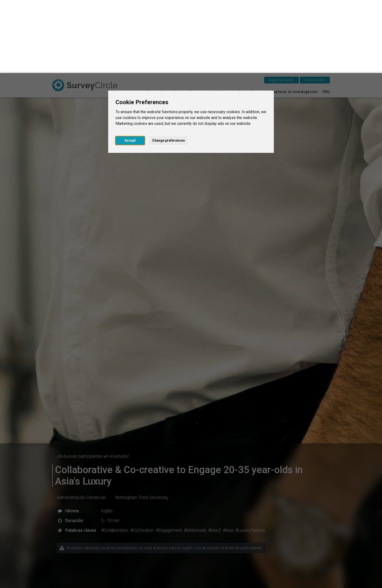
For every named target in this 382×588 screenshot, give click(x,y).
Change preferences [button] (168, 67)
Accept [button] (130, 67)
